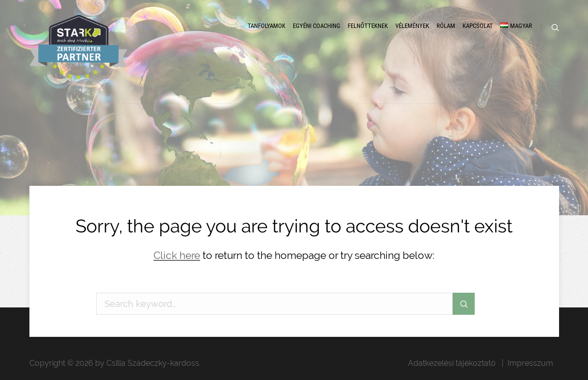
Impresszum (530, 363)
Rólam (446, 26)
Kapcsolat (478, 26)
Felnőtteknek (368, 26)
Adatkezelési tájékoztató (452, 363)
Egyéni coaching (317, 26)
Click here (177, 255)
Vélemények (412, 26)
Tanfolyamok (267, 26)
